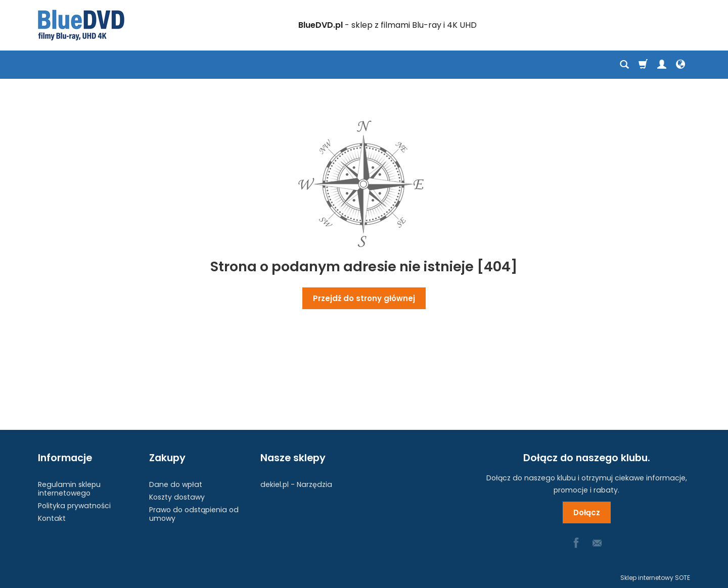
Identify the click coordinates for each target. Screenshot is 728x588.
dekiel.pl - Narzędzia (296, 484)
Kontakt (52, 518)
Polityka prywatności (74, 506)
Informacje (65, 458)
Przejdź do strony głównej (364, 298)
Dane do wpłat (176, 484)
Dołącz (587, 512)
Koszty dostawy (177, 497)
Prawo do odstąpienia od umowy (194, 514)
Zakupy (167, 458)
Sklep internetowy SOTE (655, 578)
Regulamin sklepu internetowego (69, 489)
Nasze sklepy (293, 458)
